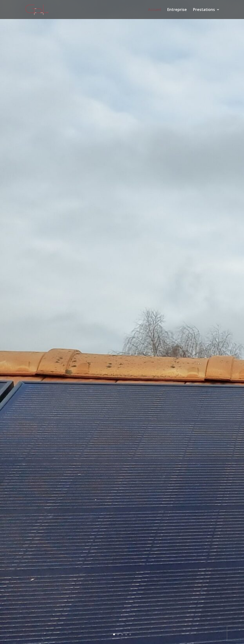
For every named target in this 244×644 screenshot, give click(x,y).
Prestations (204, 10)
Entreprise (177, 10)
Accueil (155, 10)
